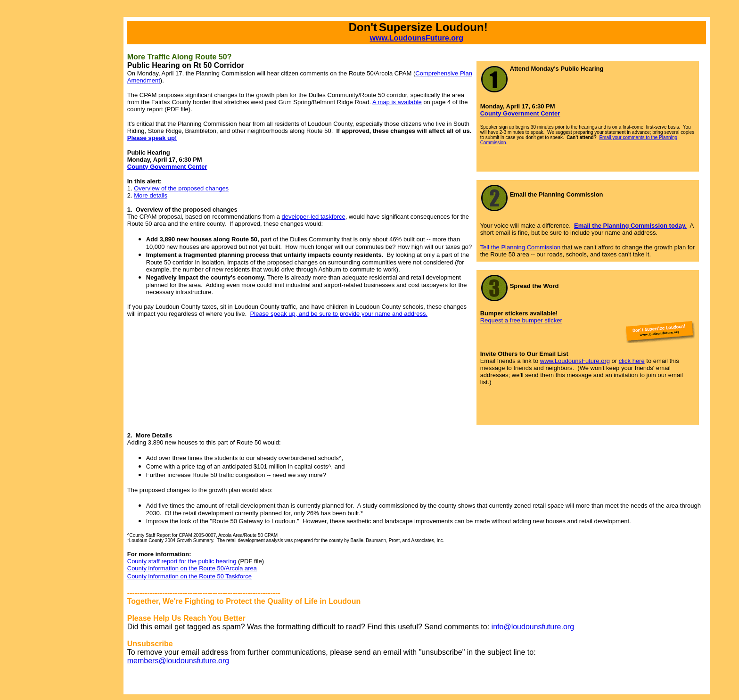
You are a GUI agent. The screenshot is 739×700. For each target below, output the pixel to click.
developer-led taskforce (314, 217)
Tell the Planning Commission (521, 247)
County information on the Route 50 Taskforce (189, 576)
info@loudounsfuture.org (533, 627)
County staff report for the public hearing (182, 561)
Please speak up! (152, 138)
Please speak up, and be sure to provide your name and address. (339, 314)
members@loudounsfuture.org (178, 661)
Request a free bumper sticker (521, 320)
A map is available (397, 102)
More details (151, 195)
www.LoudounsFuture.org (417, 38)
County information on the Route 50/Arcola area (192, 568)
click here (632, 361)
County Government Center (520, 113)
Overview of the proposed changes (181, 188)
